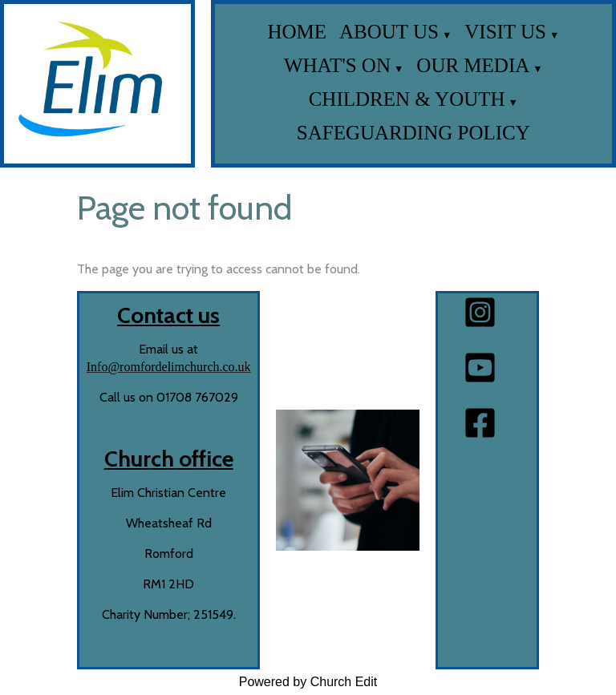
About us (389, 32)
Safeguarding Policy (413, 133)
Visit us (505, 32)
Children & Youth (407, 99)
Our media (473, 65)
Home (297, 32)
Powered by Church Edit (308, 682)
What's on (337, 65)
